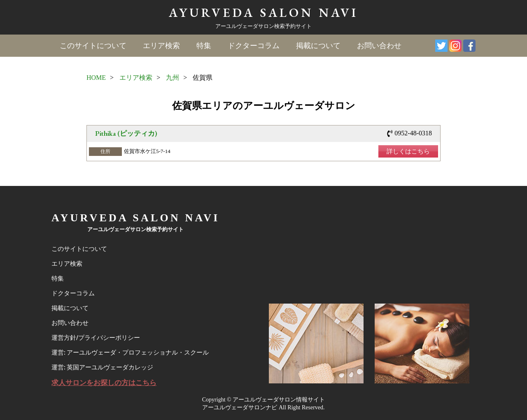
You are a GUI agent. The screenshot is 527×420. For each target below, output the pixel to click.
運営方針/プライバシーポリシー (96, 338)
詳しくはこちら (408, 151)
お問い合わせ (379, 46)
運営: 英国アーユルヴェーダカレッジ (102, 367)
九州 (173, 78)
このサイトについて (93, 46)
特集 (204, 46)
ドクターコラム (254, 46)
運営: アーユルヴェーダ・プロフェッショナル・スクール (130, 353)
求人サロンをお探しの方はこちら (104, 383)
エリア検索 (161, 46)
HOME (96, 78)
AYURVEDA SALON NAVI (263, 13)
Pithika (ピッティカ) (126, 133)
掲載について (318, 46)
